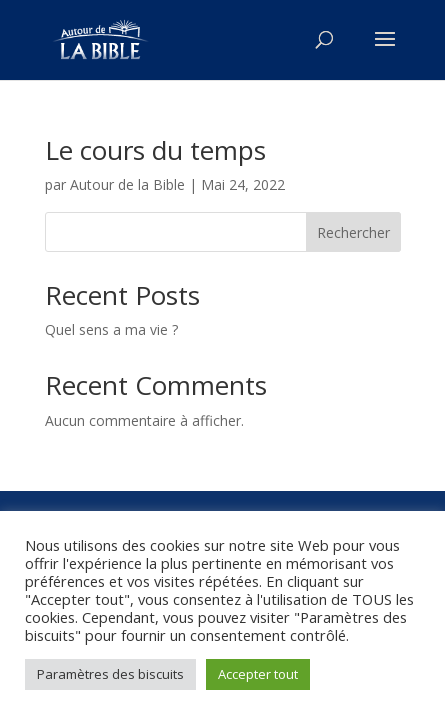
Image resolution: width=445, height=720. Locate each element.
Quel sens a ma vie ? (111, 329)
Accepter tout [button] (258, 674)
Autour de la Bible (127, 184)
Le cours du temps (155, 150)
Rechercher (353, 232)
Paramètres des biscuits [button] (110, 674)
